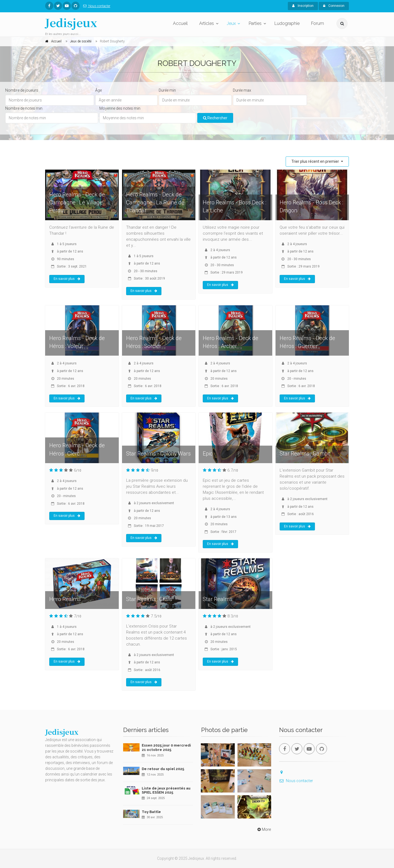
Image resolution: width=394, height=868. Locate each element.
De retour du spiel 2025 (163, 769)
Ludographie (287, 23)
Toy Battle (151, 812)
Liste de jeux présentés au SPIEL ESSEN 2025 (166, 790)
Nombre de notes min (24, 108)
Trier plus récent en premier (316, 161)
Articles (207, 23)
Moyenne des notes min (120, 108)
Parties (255, 23)
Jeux (231, 23)
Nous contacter (96, 6)
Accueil (180, 23)
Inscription (303, 6)
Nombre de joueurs (22, 90)
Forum (318, 23)
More (264, 829)
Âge (99, 90)
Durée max (242, 90)
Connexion (334, 6)
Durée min (167, 90)
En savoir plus (67, 279)
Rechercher (215, 118)
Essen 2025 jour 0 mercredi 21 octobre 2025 (166, 747)
